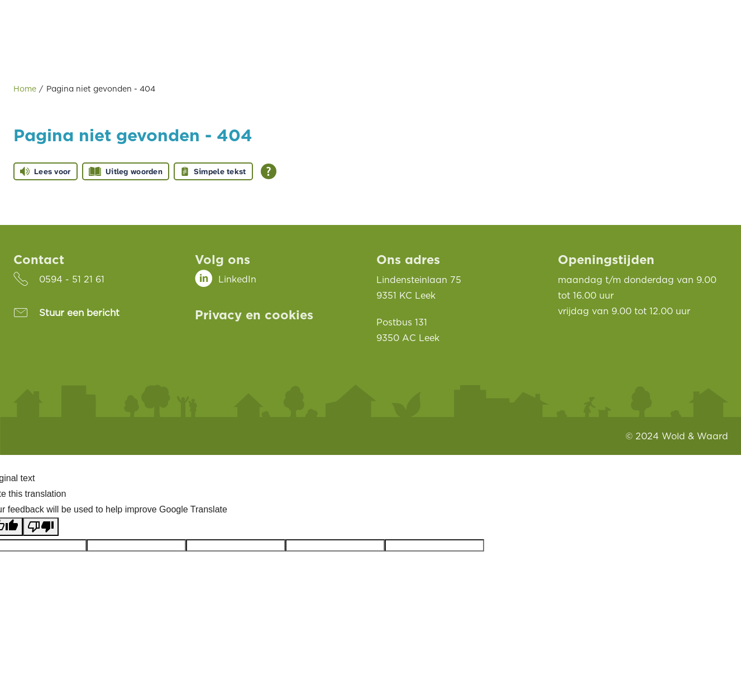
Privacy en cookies (254, 314)
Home (25, 88)
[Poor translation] (41, 527)
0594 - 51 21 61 (72, 279)
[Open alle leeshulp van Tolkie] (269, 171)
